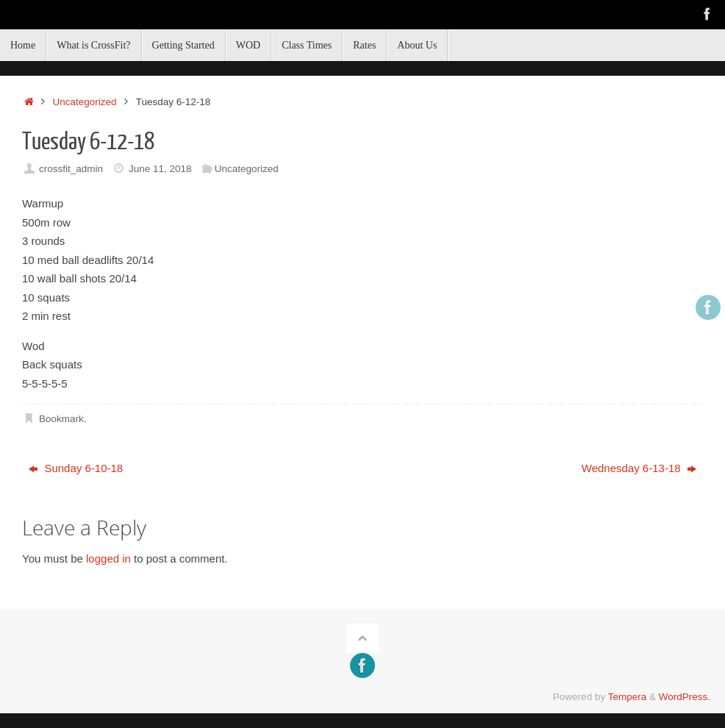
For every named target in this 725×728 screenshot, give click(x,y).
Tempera (628, 697)
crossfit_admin (71, 169)
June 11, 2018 (160, 169)
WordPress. (685, 697)
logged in (108, 559)
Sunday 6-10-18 (76, 468)
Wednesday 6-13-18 (639, 468)
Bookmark (61, 419)
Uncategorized (85, 102)
